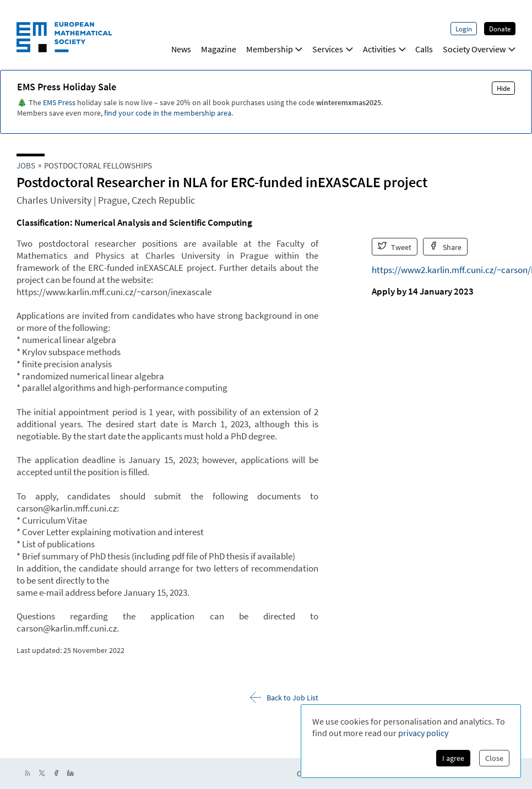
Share (445, 247)
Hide (503, 88)
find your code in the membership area (168, 113)
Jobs (26, 165)
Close (494, 758)
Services (333, 49)
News (181, 49)
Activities (384, 49)
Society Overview (479, 49)
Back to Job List (284, 697)
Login (464, 29)
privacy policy (423, 733)
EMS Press (59, 102)
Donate (500, 29)
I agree (453, 758)
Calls (424, 49)
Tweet (395, 247)
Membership (275, 49)
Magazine (219, 49)
